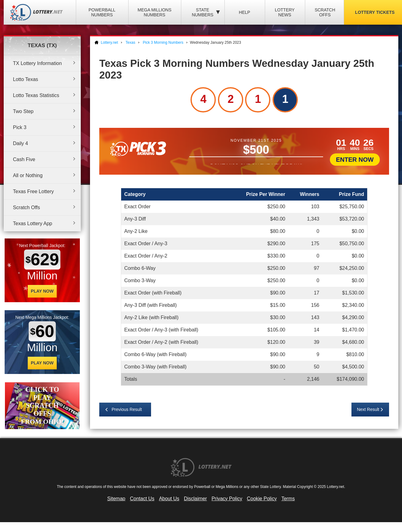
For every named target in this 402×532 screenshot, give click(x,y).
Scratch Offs (325, 12)
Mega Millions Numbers (154, 12)
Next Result (368, 409)
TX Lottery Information (37, 63)
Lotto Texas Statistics (36, 95)
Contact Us (142, 499)
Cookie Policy (262, 499)
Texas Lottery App (33, 223)
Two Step (23, 111)
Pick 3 (20, 127)
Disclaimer (195, 499)
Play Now (42, 291)
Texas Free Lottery (33, 191)
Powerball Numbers (102, 12)
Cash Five (24, 159)
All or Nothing (28, 175)
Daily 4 (21, 143)
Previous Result (127, 409)
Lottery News (285, 12)
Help (245, 12)
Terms (288, 499)
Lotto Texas (26, 79)
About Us (169, 499)
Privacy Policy (227, 499)
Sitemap (116, 499)
